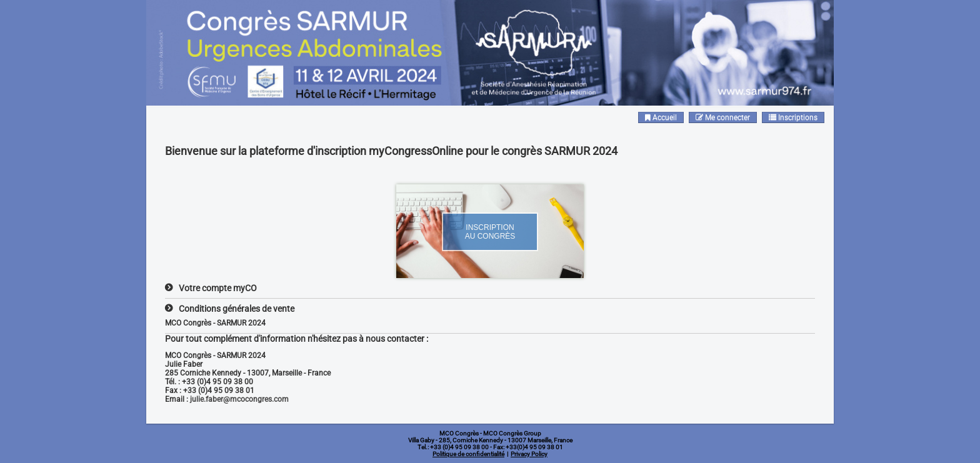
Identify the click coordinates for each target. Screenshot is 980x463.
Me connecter (723, 117)
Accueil (661, 117)
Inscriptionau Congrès (490, 232)
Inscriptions (793, 117)
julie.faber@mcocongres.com (239, 399)
